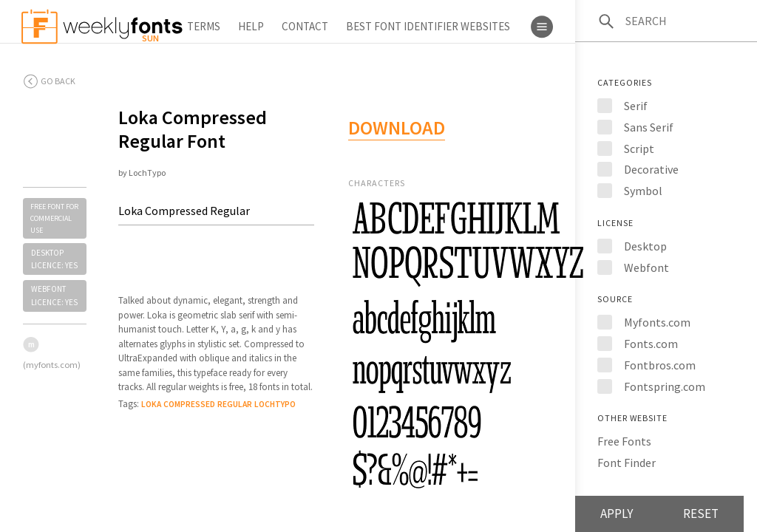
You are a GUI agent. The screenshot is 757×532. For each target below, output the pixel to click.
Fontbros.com (660, 365)
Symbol (643, 191)
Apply (617, 514)
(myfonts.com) (52, 365)
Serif (636, 106)
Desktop (645, 246)
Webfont (646, 267)
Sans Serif (649, 127)
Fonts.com (651, 344)
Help (251, 26)
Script (639, 149)
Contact (305, 26)
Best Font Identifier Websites (428, 26)
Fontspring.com (665, 386)
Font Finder (627, 463)
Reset (701, 514)
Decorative (651, 169)
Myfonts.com (657, 322)
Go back (58, 81)
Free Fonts (624, 441)
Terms (204, 26)
